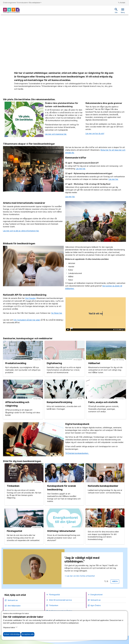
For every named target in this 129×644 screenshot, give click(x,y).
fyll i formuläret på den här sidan (27, 320)
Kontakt (122, 3)
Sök (116, 11)
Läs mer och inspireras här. (56, 134)
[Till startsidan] (11, 10)
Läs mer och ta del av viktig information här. (21, 231)
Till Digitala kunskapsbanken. (77, 453)
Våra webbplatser (35, 3)
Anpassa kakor (10, 627)
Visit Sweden (30, 298)
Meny (123, 11)
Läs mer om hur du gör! (95, 133)
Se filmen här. (57, 313)
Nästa (115, 581)
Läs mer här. (81, 169)
